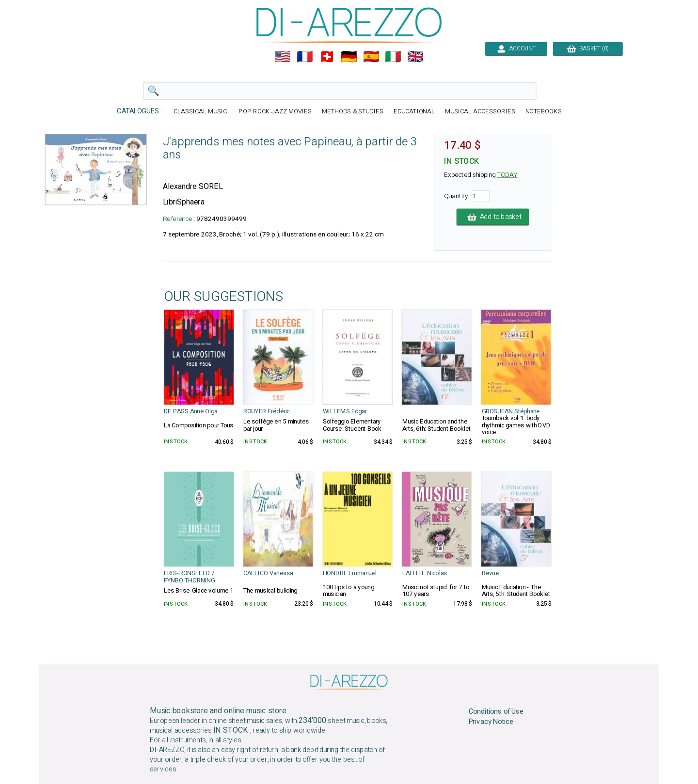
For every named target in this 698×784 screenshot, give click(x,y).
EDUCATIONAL (414, 112)
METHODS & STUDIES (353, 112)
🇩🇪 (349, 57)
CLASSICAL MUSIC (201, 112)
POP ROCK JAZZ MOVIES (275, 112)
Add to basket (493, 217)
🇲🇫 (305, 57)
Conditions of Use (496, 712)
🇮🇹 (393, 57)
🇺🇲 (283, 57)
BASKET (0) (588, 48)
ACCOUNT (516, 48)
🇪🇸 (371, 57)
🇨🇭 (327, 57)
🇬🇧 (415, 57)
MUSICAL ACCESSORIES (480, 112)
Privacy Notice (491, 721)
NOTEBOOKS (544, 112)
